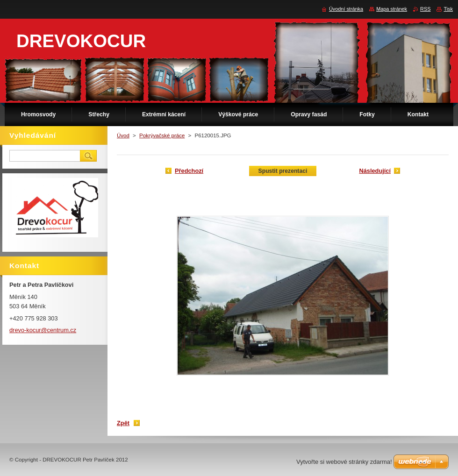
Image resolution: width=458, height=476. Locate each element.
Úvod (123, 135)
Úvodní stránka (346, 9)
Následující (375, 171)
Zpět (123, 423)
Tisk (448, 9)
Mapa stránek (392, 9)
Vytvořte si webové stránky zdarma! (344, 462)
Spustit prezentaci (283, 171)
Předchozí (189, 171)
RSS (425, 9)
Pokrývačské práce (162, 135)
